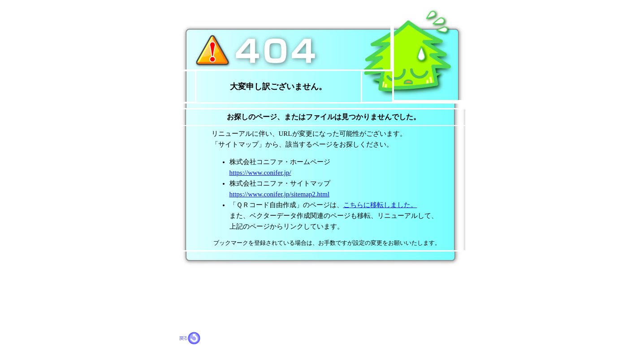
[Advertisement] (284, 280)
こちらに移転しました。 (380, 205)
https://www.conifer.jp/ (260, 173)
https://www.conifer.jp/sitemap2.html (280, 194)
